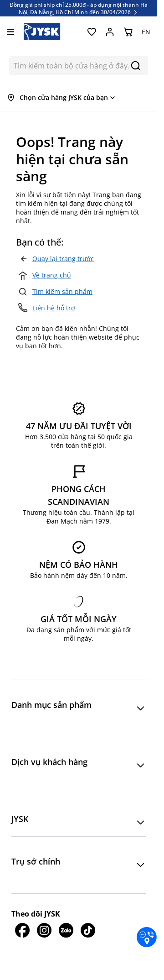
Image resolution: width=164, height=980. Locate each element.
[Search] (136, 66)
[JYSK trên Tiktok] (88, 930)
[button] (79, 708)
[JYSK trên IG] (44, 930)
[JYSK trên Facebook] (22, 930)
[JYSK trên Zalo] (66, 930)
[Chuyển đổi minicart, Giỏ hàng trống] (128, 32)
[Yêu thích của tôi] (92, 32)
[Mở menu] (11, 32)
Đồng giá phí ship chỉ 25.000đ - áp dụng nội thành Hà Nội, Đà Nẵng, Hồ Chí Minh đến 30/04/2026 (79, 8)
